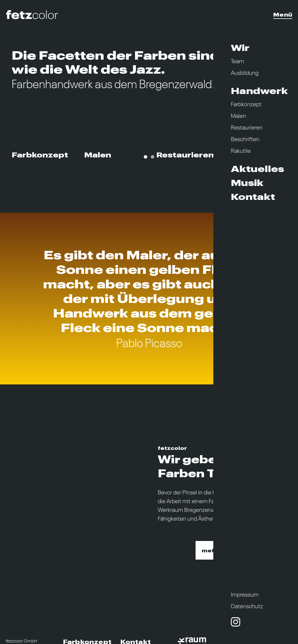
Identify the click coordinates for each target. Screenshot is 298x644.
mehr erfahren (225, 550)
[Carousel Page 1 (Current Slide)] (146, 157)
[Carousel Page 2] (152, 157)
